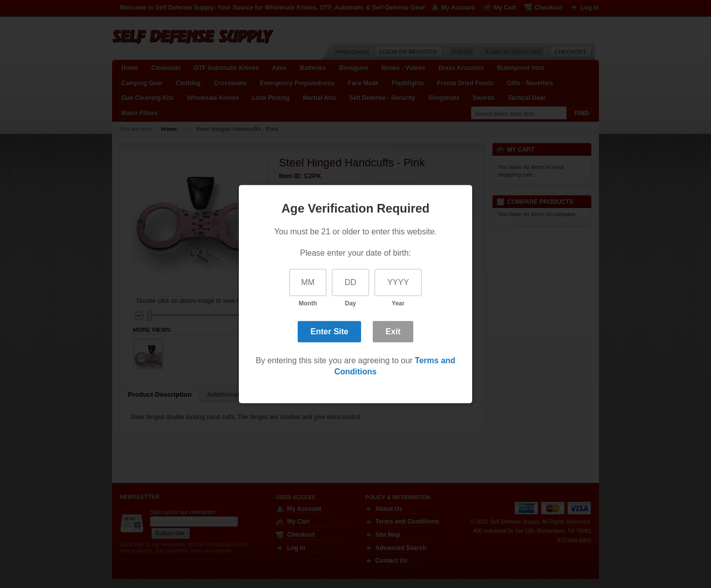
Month (308, 303)
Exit (393, 332)
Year (398, 303)
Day (350, 303)
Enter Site (329, 332)
